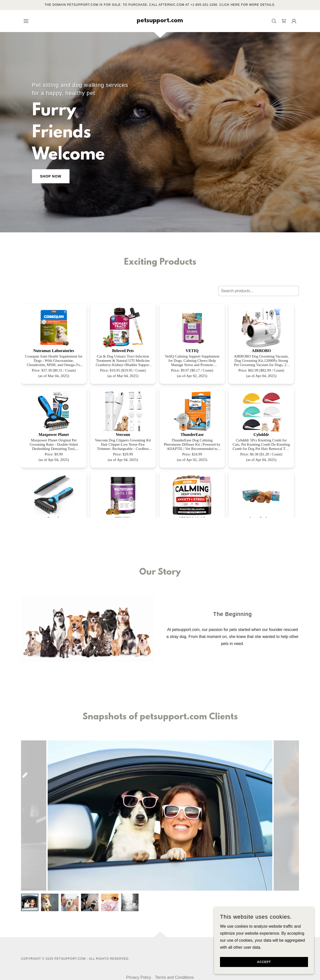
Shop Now (51, 176)
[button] (26, 21)
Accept (264, 962)
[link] (160, 21)
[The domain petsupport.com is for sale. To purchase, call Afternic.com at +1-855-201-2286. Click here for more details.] (160, 5)
